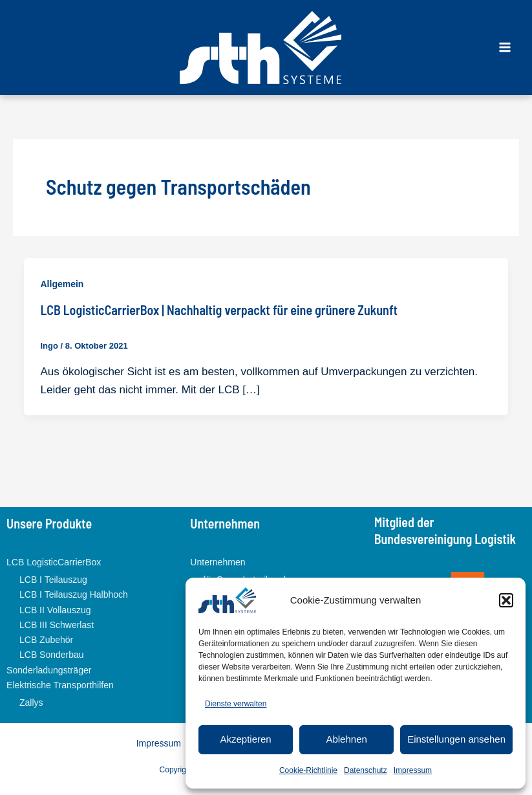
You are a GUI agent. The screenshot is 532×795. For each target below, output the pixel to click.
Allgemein (62, 284)
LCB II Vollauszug (55, 609)
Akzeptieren (245, 739)
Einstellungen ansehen (456, 739)
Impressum (413, 770)
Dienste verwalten (236, 704)
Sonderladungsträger (49, 670)
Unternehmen (218, 562)
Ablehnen (346, 739)
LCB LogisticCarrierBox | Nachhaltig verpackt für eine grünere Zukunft (219, 310)
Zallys (31, 701)
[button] (506, 600)
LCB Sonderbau (52, 655)
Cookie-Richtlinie (308, 770)
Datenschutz (366, 770)
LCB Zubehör (46, 639)
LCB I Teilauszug (53, 580)
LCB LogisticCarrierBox (54, 562)
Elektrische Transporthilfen (60, 684)
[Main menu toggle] (505, 47)
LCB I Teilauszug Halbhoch (74, 594)
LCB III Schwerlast (57, 624)
